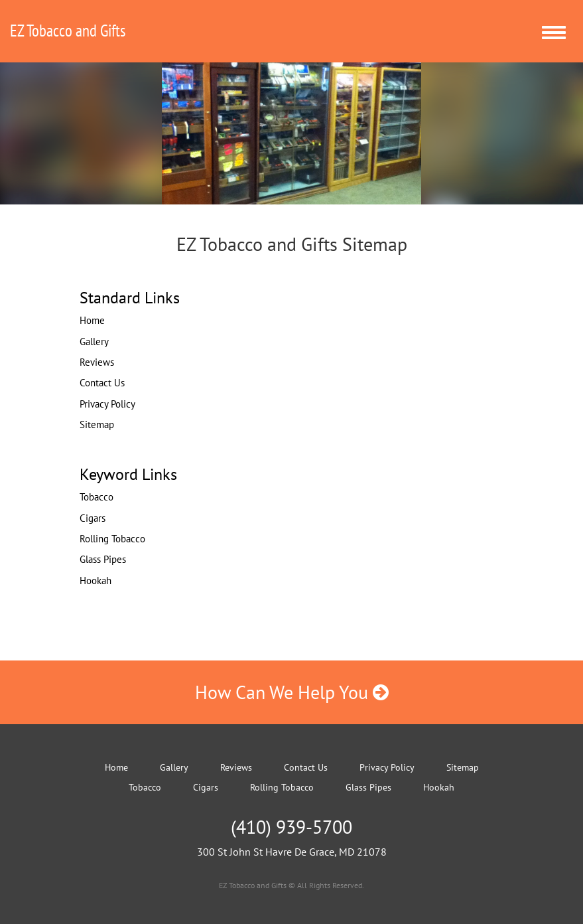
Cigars (93, 518)
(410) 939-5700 (291, 827)
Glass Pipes (103, 559)
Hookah (96, 580)
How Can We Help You (292, 692)
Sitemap (97, 424)
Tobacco (97, 497)
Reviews (97, 362)
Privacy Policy (107, 404)
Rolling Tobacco (112, 539)
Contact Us (102, 383)
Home (92, 320)
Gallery (94, 342)
